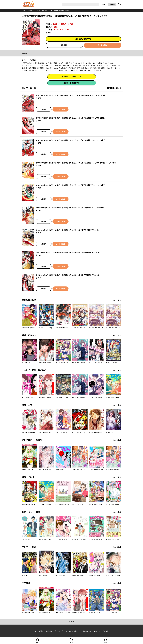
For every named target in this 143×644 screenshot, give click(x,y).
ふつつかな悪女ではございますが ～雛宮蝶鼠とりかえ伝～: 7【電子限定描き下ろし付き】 (68, 230)
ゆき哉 (70, 24)
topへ (71, 622)
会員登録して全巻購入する (72, 77)
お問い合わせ (87, 631)
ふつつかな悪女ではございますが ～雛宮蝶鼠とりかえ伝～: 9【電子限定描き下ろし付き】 (68, 275)
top (23, 11)
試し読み (64, 45)
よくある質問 (39, 631)
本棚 (106, 642)
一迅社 (55, 27)
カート (72, 642)
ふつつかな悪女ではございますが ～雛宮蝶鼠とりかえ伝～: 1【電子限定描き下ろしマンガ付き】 (71, 95)
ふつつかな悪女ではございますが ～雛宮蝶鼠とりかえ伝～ (52, 11)
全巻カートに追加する (72, 83)
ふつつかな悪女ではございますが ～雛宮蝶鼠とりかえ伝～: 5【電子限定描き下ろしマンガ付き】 (71, 185)
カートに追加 (103, 45)
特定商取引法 (59, 631)
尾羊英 (55, 24)
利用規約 (49, 631)
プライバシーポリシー (73, 631)
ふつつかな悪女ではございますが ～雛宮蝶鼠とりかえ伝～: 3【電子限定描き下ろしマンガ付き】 (71, 140)
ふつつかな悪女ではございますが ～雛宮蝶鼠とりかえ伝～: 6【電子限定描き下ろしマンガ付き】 (71, 208)
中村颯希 (63, 24)
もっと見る (117, 300)
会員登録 (112, 4)
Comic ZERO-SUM (61, 30)
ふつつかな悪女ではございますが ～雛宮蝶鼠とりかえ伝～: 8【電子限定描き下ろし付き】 (68, 253)
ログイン (104, 4)
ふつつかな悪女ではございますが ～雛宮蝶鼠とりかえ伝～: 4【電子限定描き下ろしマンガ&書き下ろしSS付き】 (77, 163)
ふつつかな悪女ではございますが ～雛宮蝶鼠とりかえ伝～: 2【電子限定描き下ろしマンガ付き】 (71, 118)
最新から (118, 88)
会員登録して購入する (83, 39)
